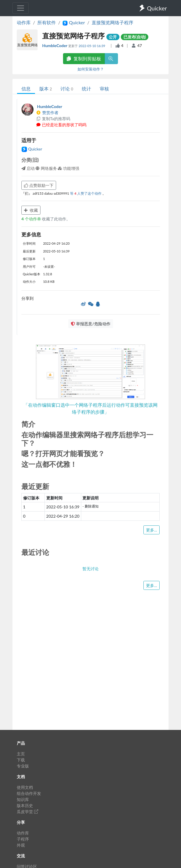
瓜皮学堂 (27, 812)
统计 (86, 89)
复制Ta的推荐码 (53, 119)
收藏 (31, 210)
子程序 (23, 839)
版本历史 (25, 805)
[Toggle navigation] (21, 8)
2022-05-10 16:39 (92, 46)
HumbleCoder (55, 45)
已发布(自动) (135, 37)
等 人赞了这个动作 (86, 193)
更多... (152, 530)
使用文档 (25, 787)
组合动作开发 (29, 793)
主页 (21, 754)
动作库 (24, 22)
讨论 (67, 89)
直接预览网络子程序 (112, 22)
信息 (26, 89)
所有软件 (47, 22)
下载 (21, 760)
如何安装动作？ (91, 69)
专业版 (23, 766)
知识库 (23, 799)
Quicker (32, 149)
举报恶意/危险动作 (90, 324)
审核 (104, 89)
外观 (21, 845)
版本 (46, 89)
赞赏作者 (47, 113)
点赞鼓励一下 (39, 185)
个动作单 (32, 219)
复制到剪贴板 (84, 58)
